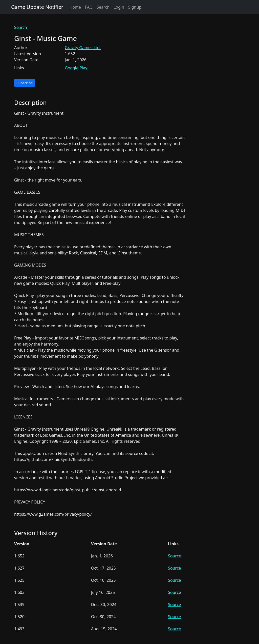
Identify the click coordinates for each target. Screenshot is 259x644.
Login (119, 7)
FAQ (89, 7)
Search (103, 7)
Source (174, 556)
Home (75, 7)
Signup (135, 7)
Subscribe (25, 83)
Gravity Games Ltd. (83, 48)
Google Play (76, 68)
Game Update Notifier (37, 7)
